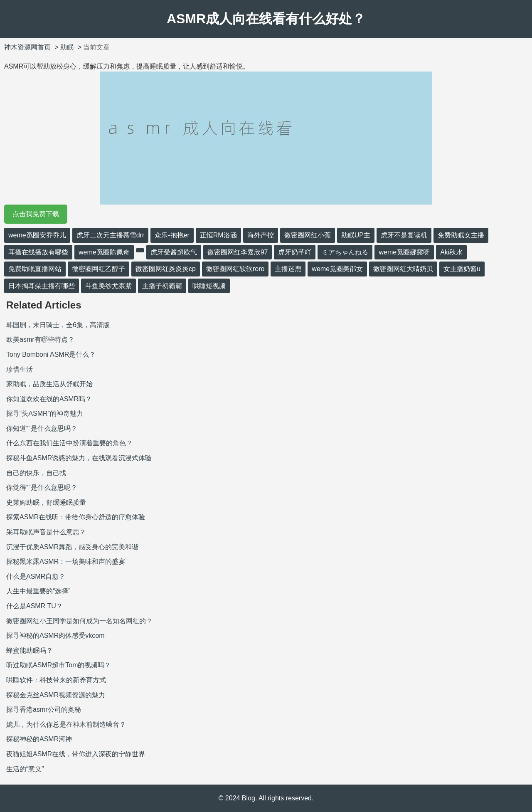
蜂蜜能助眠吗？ (30, 650)
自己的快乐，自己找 (36, 473)
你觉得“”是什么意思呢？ (42, 487)
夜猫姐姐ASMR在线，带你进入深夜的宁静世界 (76, 754)
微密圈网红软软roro (235, 269)
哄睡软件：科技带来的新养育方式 (56, 680)
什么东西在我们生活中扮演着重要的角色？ (69, 443)
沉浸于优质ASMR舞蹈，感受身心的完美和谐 (72, 547)
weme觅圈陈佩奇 (104, 252)
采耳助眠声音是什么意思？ (46, 532)
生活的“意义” (25, 769)
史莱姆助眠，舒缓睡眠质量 (46, 502)
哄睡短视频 (209, 286)
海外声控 (261, 235)
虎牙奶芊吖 (295, 252)
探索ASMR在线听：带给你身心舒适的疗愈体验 (76, 517)
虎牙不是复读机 (404, 235)
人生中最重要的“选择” (38, 591)
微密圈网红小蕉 (308, 235)
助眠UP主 (356, 235)
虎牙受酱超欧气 (174, 252)
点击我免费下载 (36, 214)
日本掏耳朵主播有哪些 (42, 286)
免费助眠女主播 (461, 235)
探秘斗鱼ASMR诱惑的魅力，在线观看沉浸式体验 (79, 458)
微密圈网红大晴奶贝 (403, 269)
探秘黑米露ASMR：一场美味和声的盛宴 (66, 561)
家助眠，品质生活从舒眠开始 (49, 384)
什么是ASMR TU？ (34, 606)
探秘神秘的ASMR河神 (39, 739)
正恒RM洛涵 (218, 235)
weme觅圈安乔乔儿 (37, 235)
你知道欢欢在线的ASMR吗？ (49, 399)
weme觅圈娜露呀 (404, 252)
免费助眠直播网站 (35, 269)
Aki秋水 (451, 252)
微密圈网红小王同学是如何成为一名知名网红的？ (79, 621)
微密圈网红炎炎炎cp (166, 269)
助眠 (67, 47)
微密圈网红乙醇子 (99, 269)
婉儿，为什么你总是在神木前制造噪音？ (66, 724)
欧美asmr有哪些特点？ (40, 339)
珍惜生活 (20, 369)
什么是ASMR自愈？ (36, 576)
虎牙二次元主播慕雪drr (111, 235)
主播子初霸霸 (162, 286)
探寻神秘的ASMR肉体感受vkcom (55, 636)
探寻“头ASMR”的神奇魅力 (45, 413)
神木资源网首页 (27, 47)
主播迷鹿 (288, 269)
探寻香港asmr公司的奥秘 (44, 710)
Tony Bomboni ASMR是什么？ (51, 354)
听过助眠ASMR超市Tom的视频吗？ (59, 665)
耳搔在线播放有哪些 (38, 252)
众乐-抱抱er (172, 235)
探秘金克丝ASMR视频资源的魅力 (56, 695)
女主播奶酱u (462, 269)
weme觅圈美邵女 (337, 269)
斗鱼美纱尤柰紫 (108, 286)
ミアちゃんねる (345, 252)
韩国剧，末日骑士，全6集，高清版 (58, 325)
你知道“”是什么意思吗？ (42, 428)
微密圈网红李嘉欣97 (238, 252)
